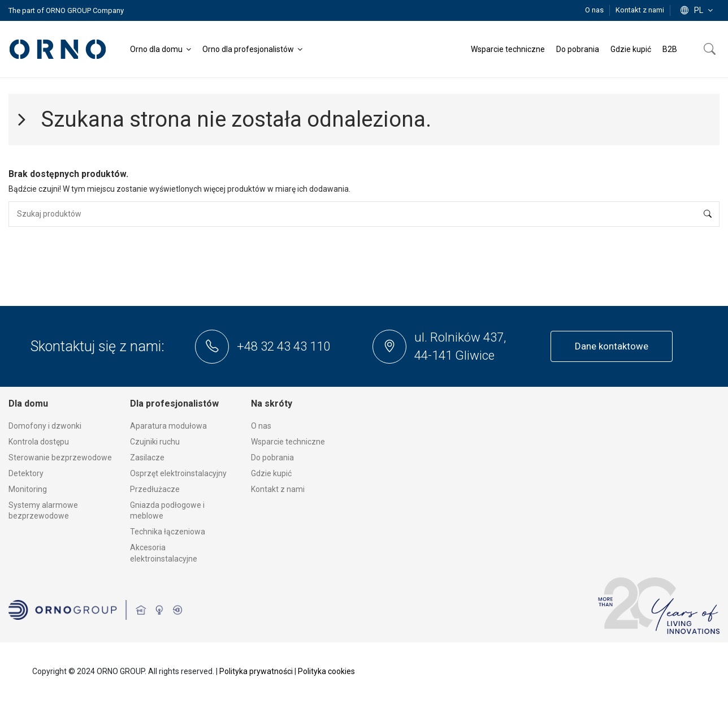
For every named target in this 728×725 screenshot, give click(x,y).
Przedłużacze (155, 489)
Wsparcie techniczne (288, 442)
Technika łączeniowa (168, 532)
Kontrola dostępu (39, 442)
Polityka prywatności (256, 671)
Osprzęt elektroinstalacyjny (178, 473)
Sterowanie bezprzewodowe (60, 458)
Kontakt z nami (640, 10)
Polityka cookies (326, 671)
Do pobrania (272, 458)
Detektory (26, 473)
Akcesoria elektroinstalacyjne (164, 553)
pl (698, 10)
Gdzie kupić (271, 473)
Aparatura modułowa (168, 426)
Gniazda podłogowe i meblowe (167, 511)
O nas (595, 10)
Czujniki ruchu (155, 442)
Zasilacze (147, 458)
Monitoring (28, 489)
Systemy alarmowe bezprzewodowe (43, 511)
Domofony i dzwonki (45, 426)
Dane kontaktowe (612, 346)
